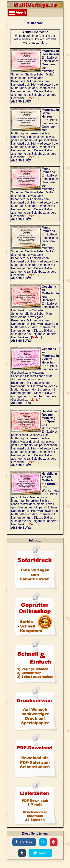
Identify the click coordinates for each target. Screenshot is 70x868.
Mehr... (33, 98)
